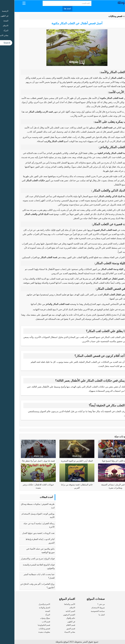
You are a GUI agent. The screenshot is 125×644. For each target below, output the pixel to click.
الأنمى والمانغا (55, 604)
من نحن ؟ (87, 604)
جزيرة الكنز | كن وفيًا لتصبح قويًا (101, 461)
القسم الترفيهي (55, 615)
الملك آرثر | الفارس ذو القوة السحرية (63, 461)
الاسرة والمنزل (30, 604)
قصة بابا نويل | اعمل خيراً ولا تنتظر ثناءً (24, 461)
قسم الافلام (56, 625)
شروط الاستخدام (84, 608)
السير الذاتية (56, 611)
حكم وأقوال (56, 618)
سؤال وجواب (31, 618)
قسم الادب (32, 622)
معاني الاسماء (55, 632)
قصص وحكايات (101, 16)
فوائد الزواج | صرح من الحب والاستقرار (23, 559)
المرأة (33, 615)
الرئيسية (114, 16)
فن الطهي (57, 622)
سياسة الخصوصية (83, 611)
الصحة (33, 611)
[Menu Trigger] (10, 3)
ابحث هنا (53, 9)
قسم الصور (56, 629)
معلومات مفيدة (30, 632)
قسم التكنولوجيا (30, 625)
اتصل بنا (87, 615)
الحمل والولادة (30, 608)
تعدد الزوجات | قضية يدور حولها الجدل (24, 533)
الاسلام (58, 608)
